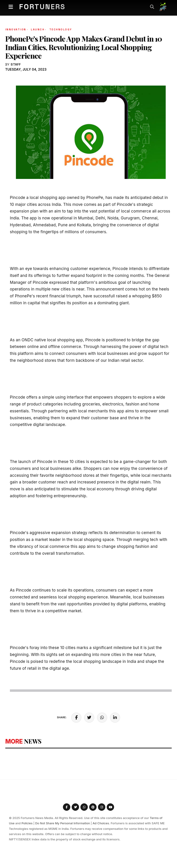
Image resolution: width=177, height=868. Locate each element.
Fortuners (44, 7)
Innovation (17, 29)
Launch (39, 29)
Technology (61, 29)
